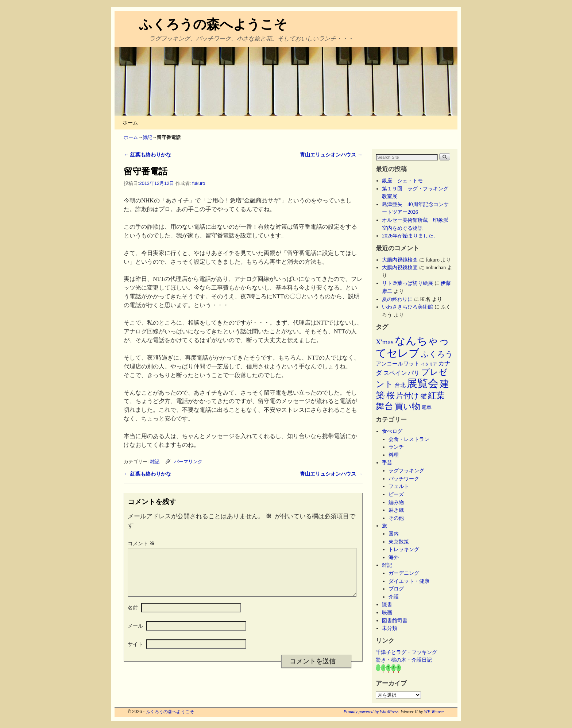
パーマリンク (188, 462)
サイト (135, 653)
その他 (396, 518)
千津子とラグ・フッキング (406, 652)
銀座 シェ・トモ (402, 181)
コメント (142, 543)
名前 (133, 616)
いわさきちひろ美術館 (407, 307)
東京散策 (401, 542)
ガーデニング (404, 573)
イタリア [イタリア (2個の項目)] (429, 364)
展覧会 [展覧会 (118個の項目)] (423, 383)
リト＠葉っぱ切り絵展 (407, 283)
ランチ (396, 447)
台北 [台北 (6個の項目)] (400, 385)
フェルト (399, 486)
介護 (394, 597)
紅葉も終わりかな (147, 155)
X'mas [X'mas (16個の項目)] (385, 342)
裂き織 (396, 510)
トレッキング (404, 549)
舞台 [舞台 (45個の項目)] (384, 406)
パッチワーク (406, 479)
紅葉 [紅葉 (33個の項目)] (436, 396)
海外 (394, 557)
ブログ (396, 589)
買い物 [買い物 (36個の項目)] (407, 406)
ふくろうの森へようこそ (213, 24)
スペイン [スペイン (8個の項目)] (395, 373)
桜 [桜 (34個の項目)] (391, 395)
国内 (394, 534)
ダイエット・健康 (409, 581)
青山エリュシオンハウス (331, 155)
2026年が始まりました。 (410, 236)
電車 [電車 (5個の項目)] (426, 407)
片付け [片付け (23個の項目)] (407, 396)
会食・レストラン (409, 439)
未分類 (390, 628)
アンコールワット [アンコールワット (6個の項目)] (398, 364)
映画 (387, 612)
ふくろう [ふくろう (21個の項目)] (437, 354)
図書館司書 (395, 620)
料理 (394, 455)
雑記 (147, 137)
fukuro (199, 183)
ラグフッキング (406, 471)
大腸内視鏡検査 (400, 260)
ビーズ (396, 494)
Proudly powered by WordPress (371, 712)
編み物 (396, 502)
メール (135, 635)
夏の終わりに (397, 299)
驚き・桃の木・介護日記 (404, 660)
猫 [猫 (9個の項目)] (424, 396)
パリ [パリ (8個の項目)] (414, 373)
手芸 (387, 462)
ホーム (130, 123)
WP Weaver (434, 712)
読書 (387, 604)
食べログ (392, 431)
